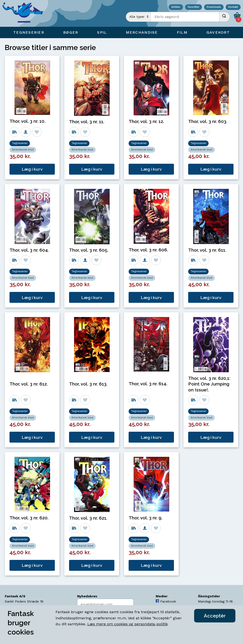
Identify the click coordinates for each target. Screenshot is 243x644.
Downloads (214, 7)
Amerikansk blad (23, 150)
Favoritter (194, 7)
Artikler (176, 7)
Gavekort (218, 32)
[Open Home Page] (25, 13)
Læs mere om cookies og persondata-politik (128, 624)
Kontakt (233, 7)
